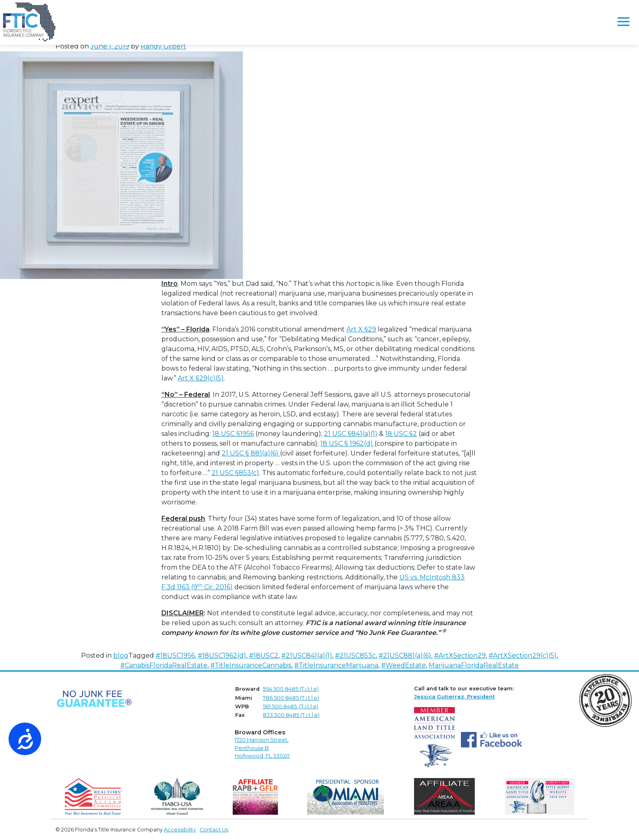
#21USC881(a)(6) (405, 655)
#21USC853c (355, 655)
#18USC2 (264, 655)
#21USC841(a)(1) (307, 655)
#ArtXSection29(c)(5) (523, 655)
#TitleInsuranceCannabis (251, 665)
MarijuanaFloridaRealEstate (474, 665)
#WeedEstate (403, 665)
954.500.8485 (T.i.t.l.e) (291, 689)
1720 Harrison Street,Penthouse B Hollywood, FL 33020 (262, 748)
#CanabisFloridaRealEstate (164, 665)
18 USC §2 (401, 434)
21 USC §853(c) (235, 473)
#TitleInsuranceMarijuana (336, 665)
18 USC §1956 (233, 434)
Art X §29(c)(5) (201, 378)
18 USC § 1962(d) (347, 443)
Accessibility (180, 830)
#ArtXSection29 (460, 655)
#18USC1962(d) (222, 655)
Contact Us (214, 830)
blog (121, 655)
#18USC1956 (175, 655)
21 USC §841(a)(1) (351, 434)
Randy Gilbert (163, 46)
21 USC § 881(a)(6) (251, 453)
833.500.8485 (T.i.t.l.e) (291, 715)
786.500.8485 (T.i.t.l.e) (291, 698)
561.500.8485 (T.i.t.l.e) (291, 706)
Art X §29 (361, 329)
